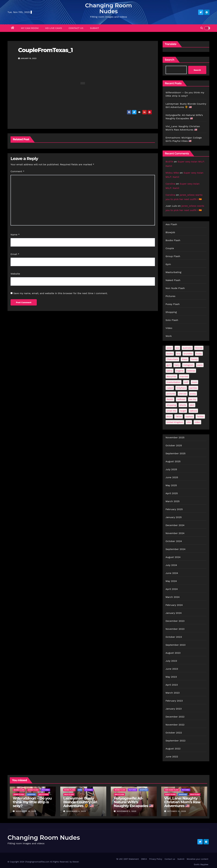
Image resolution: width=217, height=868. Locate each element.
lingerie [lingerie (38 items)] (180, 371)
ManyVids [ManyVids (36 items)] (171, 376)
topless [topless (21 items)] (189, 416)
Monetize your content (197, 859)
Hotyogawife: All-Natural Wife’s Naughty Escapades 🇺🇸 (134, 802)
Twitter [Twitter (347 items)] (200, 416)
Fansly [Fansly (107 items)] (194, 359)
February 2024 (174, 605)
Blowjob (170, 232)
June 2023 (172, 669)
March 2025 (173, 501)
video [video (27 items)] (197, 422)
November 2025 (175, 437)
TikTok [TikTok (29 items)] (179, 416)
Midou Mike (172, 173)
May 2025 (171, 485)
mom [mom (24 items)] (194, 382)
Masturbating (174, 272)
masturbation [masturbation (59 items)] (174, 382)
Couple (170, 248)
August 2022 (173, 749)
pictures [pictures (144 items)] (171, 394)
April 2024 (172, 589)
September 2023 (176, 645)
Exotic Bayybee (201, 864)
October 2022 (174, 733)
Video (169, 328)
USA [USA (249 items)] (189, 422)
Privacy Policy (156, 859)
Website (15, 274)
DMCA (144, 859)
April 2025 (172, 493)
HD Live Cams (54, 28)
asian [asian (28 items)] (169, 348)
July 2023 (171, 661)
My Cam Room (30, 28)
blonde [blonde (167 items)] (199, 348)
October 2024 (174, 541)
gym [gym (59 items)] (169, 365)
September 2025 (176, 453)
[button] (202, 28)
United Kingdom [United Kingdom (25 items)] (175, 422)
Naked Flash (173, 280)
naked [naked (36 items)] (170, 388)
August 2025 (173, 461)
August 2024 (173, 557)
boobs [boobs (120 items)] (170, 354)
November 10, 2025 (26, 811)
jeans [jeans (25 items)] (200, 365)
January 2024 (174, 613)
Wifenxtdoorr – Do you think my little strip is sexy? (32, 802)
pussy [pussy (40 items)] (193, 394)
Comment (17, 171)
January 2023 (174, 709)
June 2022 (172, 757)
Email (15, 254)
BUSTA (169, 162)
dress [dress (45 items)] (185, 359)
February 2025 (174, 509)
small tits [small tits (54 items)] (171, 411)
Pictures (171, 296)
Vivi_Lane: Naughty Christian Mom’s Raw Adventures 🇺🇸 (182, 802)
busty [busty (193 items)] (199, 354)
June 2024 (172, 573)
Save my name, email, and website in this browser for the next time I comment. (60, 293)
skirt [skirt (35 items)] (192, 405)
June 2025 (172, 477)
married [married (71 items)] (184, 376)
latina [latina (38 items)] (170, 371)
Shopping (171, 312)
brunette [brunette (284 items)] (188, 354)
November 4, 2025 (76, 811)
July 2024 (171, 565)
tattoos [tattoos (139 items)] (193, 411)
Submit (94, 28)
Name (15, 235)
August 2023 (173, 653)
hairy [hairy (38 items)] (177, 365)
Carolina (170, 184)
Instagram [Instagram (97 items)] (188, 365)
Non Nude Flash (175, 288)
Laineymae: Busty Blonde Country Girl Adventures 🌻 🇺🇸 (80, 802)
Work (169, 336)
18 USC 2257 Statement (127, 859)
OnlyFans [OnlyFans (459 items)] (181, 388)
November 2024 (175, 533)
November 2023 (175, 629)
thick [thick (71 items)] (169, 416)
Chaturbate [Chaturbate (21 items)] (172, 359)
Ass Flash (171, 224)
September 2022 (176, 741)
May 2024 (171, 581)
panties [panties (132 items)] (193, 388)
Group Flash (173, 256)
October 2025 (174, 445)
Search (170, 60)
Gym (168, 264)
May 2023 (171, 677)
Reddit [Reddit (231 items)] (170, 399)
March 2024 (173, 597)
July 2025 (171, 469)
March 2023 (173, 693)
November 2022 (175, 725)
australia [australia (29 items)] (187, 348)
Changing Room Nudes (108, 8)
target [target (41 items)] (183, 411)
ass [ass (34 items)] (177, 348)
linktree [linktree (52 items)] (191, 371)
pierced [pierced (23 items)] (183, 394)
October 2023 (174, 637)
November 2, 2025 (127, 811)
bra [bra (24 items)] (178, 354)
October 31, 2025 (177, 811)
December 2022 (175, 717)
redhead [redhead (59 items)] (181, 399)
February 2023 (174, 701)
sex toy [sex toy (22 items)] (193, 399)
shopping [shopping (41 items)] (171, 405)
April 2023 (172, 685)
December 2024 (175, 525)
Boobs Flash (173, 240)
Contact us (76, 28)
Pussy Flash (173, 304)
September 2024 (176, 549)
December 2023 (175, 621)
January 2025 (174, 517)
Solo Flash (172, 320)
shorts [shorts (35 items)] (183, 405)
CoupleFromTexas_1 (45, 50)
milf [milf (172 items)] (186, 382)
